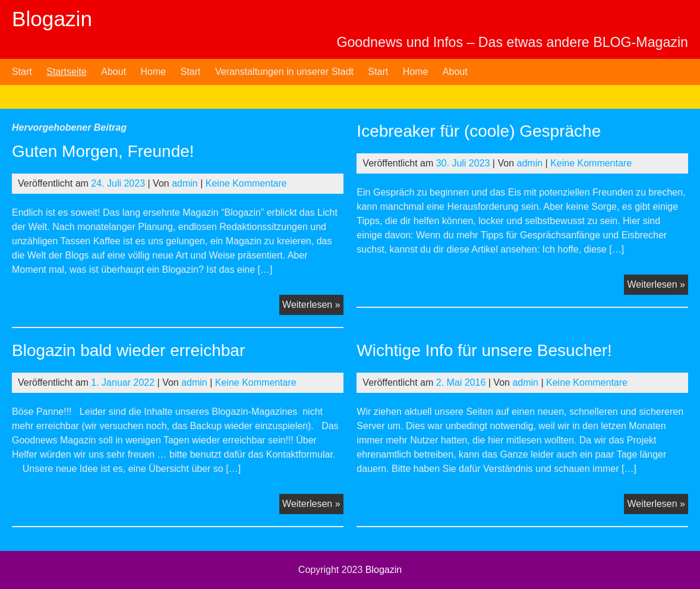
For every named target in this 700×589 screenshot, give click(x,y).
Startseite (67, 72)
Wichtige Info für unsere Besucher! (484, 350)
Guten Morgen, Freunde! (103, 151)
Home (154, 72)
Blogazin (52, 19)
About (113, 72)
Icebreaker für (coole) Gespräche (479, 131)
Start (22, 72)
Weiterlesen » (313, 306)
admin (185, 183)
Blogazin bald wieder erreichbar (128, 350)
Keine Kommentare (246, 183)
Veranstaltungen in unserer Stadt (284, 72)
